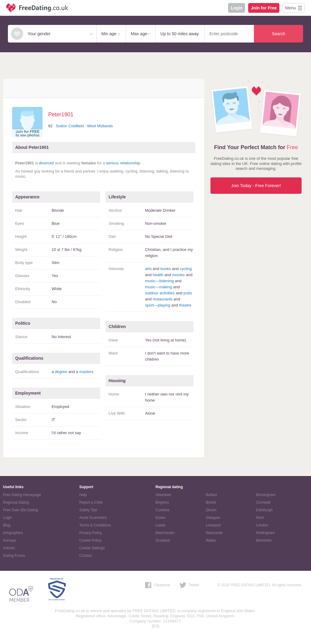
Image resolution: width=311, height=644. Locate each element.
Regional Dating (16, 502)
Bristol (211, 502)
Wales (211, 540)
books (166, 269)
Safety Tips (88, 510)
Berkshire (264, 540)
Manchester (165, 533)
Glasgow (213, 518)
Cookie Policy (90, 540)
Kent (260, 518)
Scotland (163, 540)
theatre (185, 305)
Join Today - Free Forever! (256, 186)
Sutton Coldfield (70, 126)
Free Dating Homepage (22, 495)
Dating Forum (14, 556)
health (158, 275)
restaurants (163, 299)
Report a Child (91, 502)
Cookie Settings (92, 548)
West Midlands (100, 126)
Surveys (10, 540)
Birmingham (266, 495)
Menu (290, 8)
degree (61, 372)
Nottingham (265, 533)
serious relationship (123, 163)
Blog (7, 525)
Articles (9, 548)
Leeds (161, 525)
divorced (46, 163)
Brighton (162, 502)
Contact (85, 556)
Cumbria (162, 510)
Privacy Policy (91, 533)
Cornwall (263, 502)
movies (178, 275)
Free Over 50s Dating (21, 510)
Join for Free (264, 8)
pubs (188, 293)
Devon (211, 510)
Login (237, 8)
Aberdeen (163, 495)
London (262, 525)
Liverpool (213, 525)
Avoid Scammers (93, 518)
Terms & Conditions (95, 525)
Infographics (13, 533)
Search (279, 34)
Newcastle (214, 533)
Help (83, 495)
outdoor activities (160, 293)
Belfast (212, 495)
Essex (161, 518)
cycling (186, 269)
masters (86, 372)
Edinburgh (264, 510)
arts (149, 269)
